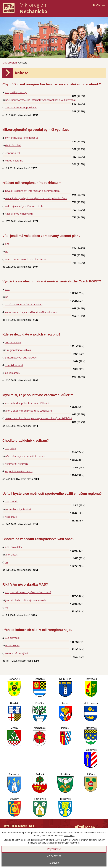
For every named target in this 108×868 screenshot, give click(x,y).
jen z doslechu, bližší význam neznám (26, 600)
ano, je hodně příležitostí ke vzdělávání (27, 403)
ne (7, 251)
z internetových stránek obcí (21, 358)
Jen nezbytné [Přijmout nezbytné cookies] (54, 856)
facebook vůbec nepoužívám (21, 107)
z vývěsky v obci (14, 365)
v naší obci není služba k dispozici (24, 305)
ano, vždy (10, 448)
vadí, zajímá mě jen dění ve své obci (25, 206)
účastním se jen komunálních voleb (25, 456)
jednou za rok (13, 153)
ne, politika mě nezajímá (19, 471)
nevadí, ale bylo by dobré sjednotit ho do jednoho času (36, 198)
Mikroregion (10, 63)
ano (7, 244)
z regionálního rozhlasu (19, 350)
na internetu (12, 645)
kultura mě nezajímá (16, 653)
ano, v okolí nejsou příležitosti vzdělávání (28, 411)
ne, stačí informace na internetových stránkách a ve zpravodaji (41, 100)
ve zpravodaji (13, 638)
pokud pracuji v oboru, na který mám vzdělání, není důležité (39, 418)
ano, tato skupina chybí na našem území (28, 592)
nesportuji (11, 517)
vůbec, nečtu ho (14, 161)
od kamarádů (13, 373)
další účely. (69, 835)
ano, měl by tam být (16, 92)
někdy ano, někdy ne (16, 464)
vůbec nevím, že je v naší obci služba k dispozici (32, 312)
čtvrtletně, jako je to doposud (22, 138)
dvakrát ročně (13, 145)
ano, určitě (12, 502)
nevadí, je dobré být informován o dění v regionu (33, 191)
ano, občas (11, 555)
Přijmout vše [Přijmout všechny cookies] (54, 849)
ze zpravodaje (13, 342)
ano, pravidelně (14, 547)
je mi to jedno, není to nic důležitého (25, 259)
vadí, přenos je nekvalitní (19, 214)
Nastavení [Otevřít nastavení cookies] (54, 863)
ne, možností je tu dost (18, 509)
